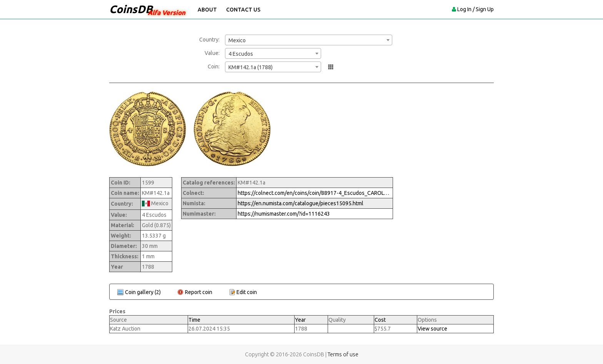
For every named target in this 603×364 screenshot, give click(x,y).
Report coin (199, 292)
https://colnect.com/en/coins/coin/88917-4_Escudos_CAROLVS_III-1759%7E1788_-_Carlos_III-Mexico (315, 193)
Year (300, 320)
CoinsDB (131, 9)
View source (432, 329)
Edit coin (247, 292)
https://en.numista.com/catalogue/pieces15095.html (301, 203)
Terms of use (343, 354)
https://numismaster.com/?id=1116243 (284, 214)
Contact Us (243, 10)
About (207, 10)
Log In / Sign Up (476, 9)
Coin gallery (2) (143, 292)
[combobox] (309, 40)
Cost (380, 320)
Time (194, 320)
